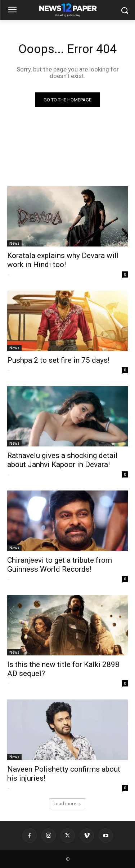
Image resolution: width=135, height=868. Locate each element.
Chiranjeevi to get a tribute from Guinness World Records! (60, 565)
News (14, 243)
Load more (67, 804)
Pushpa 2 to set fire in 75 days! (58, 360)
